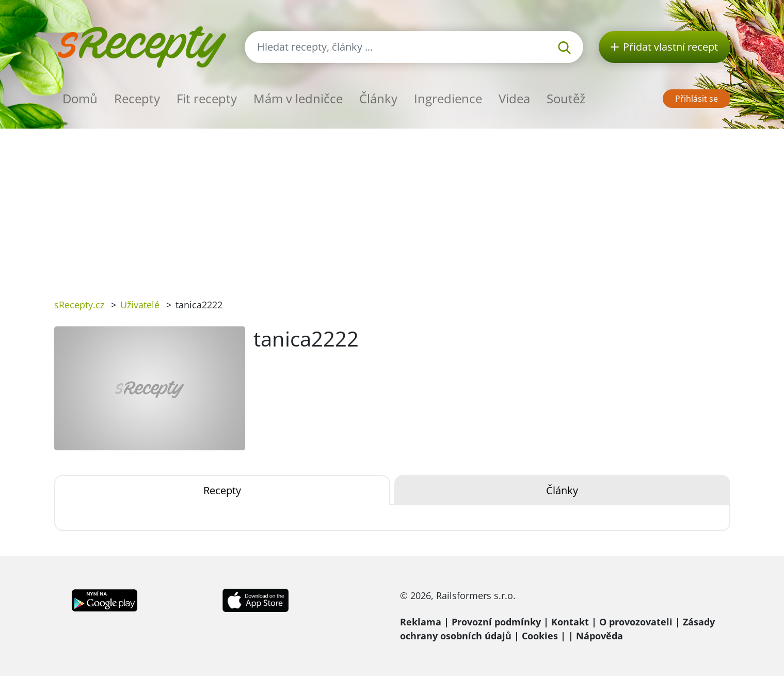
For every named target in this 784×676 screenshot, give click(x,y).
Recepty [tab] (222, 490)
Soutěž (566, 98)
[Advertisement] (392, 206)
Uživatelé (140, 305)
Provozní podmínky (496, 622)
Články (378, 98)
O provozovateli (636, 622)
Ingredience (448, 98)
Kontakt (570, 622)
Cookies (540, 636)
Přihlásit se (697, 99)
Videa (514, 98)
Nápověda (599, 636)
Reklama (421, 622)
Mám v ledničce (298, 98)
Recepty (137, 98)
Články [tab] (562, 490)
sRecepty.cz (79, 305)
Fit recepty (207, 98)
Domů (80, 98)
